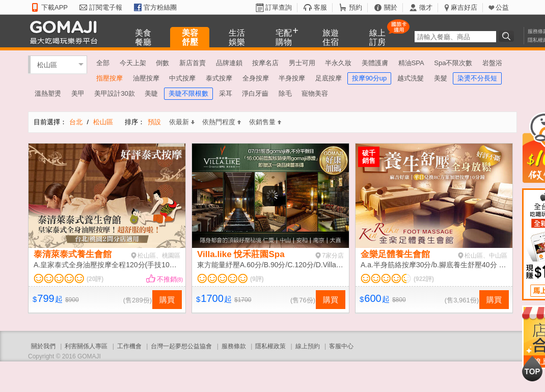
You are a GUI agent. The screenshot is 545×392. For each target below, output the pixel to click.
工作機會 (129, 346)
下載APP (54, 7)
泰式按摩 (219, 78)
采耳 (226, 93)
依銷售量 (265, 122)
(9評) (257, 279)
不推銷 (170, 279)
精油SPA (411, 63)
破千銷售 (369, 157)
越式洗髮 (411, 78)
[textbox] (455, 37)
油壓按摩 (146, 78)
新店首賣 (193, 63)
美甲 (78, 93)
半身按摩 (292, 78)
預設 (154, 122)
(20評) (95, 279)
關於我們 (43, 346)
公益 (502, 7)
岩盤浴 (492, 63)
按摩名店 (265, 63)
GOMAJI (66, 32)
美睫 (151, 93)
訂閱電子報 (106, 7)
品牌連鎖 (229, 63)
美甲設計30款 (114, 93)
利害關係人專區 (86, 346)
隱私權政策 (270, 346)
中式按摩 (182, 78)
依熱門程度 (222, 122)
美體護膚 (375, 63)
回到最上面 (532, 369)
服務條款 (234, 346)
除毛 (285, 93)
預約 (356, 7)
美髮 (441, 78)
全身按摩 (256, 78)
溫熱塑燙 (48, 93)
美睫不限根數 (188, 93)
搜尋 (508, 36)
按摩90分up (369, 78)
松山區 (47, 64)
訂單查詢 (279, 7)
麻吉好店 (464, 7)
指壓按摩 (110, 78)
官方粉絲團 (160, 7)
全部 (103, 63)
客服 (320, 7)
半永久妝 (338, 63)
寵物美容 (315, 93)
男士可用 (302, 63)
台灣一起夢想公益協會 (181, 346)
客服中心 (341, 346)
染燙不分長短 (477, 78)
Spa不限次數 (453, 63)
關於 (391, 7)
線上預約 (308, 346)
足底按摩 (329, 78)
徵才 (426, 7)
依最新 (182, 122)
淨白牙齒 (255, 93)
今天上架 (133, 63)
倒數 (162, 63)
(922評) (424, 279)
